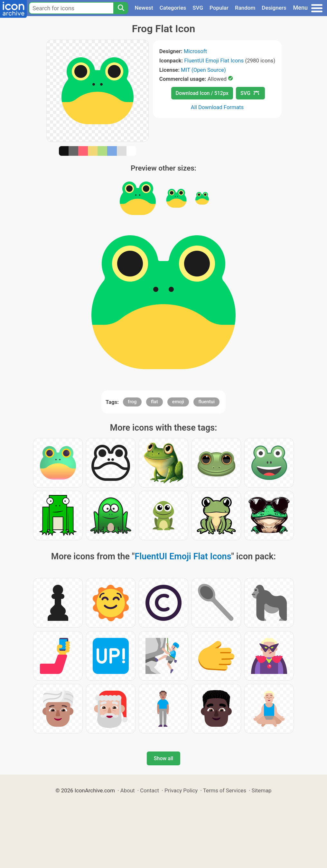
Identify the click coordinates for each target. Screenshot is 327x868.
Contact (149, 790)
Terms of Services (225, 790)
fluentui (206, 402)
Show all (163, 758)
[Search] (121, 8)
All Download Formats (217, 107)
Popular (219, 8)
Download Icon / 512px (202, 93)
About (128, 790)
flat (154, 402)
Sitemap (262, 790)
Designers (274, 8)
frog (132, 402)
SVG (198, 8)
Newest (144, 8)
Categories (173, 8)
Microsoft (195, 51)
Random (245, 8)
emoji (178, 402)
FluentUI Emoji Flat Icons (214, 61)
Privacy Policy (181, 790)
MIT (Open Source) (203, 70)
